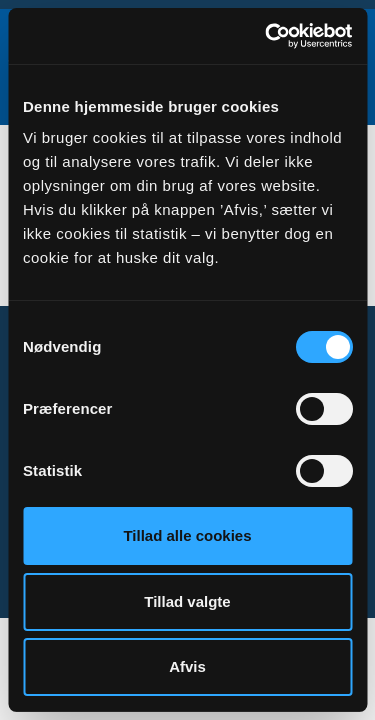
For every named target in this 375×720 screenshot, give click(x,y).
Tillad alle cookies (187, 535)
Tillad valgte (187, 601)
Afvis (187, 666)
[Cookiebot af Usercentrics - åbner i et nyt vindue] (267, 36)
